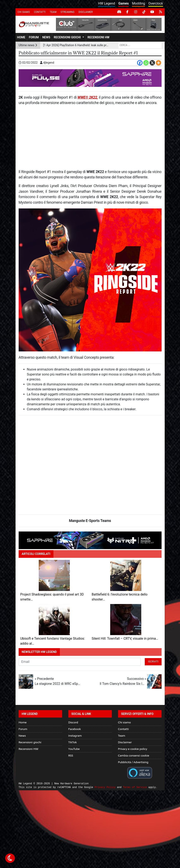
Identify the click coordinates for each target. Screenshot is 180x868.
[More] (158, 63)
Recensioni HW (99, 37)
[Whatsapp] (146, 63)
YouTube (74, 749)
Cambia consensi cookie (134, 755)
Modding (138, 3)
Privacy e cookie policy (133, 749)
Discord (73, 722)
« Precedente (58, 682)
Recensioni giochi (67, 37)
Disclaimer (86, 12)
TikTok (73, 742)
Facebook (75, 729)
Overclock (156, 3)
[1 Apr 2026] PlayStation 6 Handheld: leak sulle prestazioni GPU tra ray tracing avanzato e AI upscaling (76, 45)
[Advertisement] (90, 139)
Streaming (67, 12)
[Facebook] (140, 63)
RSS (71, 755)
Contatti (40, 12)
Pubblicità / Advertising (133, 762)
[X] (152, 63)
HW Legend (106, 3)
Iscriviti (153, 662)
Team (53, 12)
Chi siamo (24, 12)
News (46, 37)
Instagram (75, 736)
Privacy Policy (105, 787)
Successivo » (123, 682)
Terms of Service (135, 787)
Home (21, 37)
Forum (34, 37)
